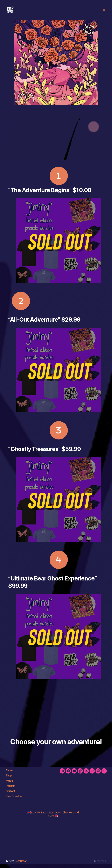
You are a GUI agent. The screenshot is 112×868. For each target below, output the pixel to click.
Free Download (16, 801)
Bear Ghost (21, 865)
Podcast (11, 790)
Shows (10, 775)
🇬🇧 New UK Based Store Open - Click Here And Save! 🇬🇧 (53, 818)
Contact (11, 795)
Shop (9, 780)
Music (10, 785)
